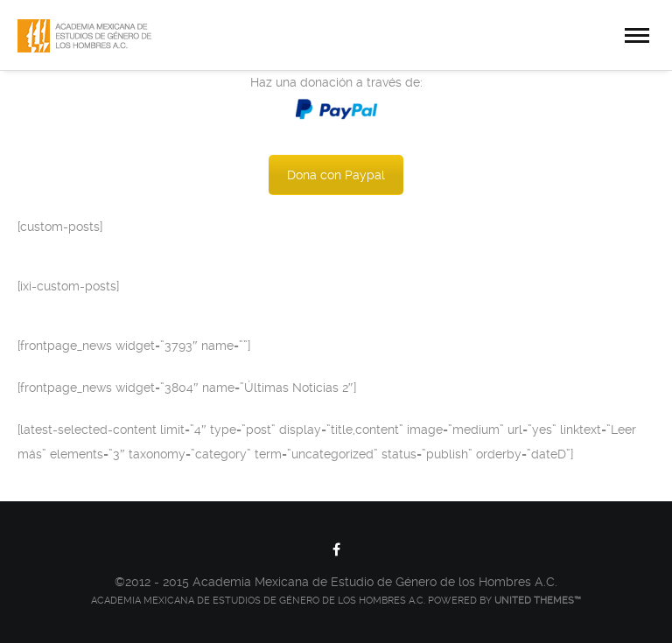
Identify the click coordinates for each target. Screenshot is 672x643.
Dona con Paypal (336, 175)
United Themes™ (538, 601)
